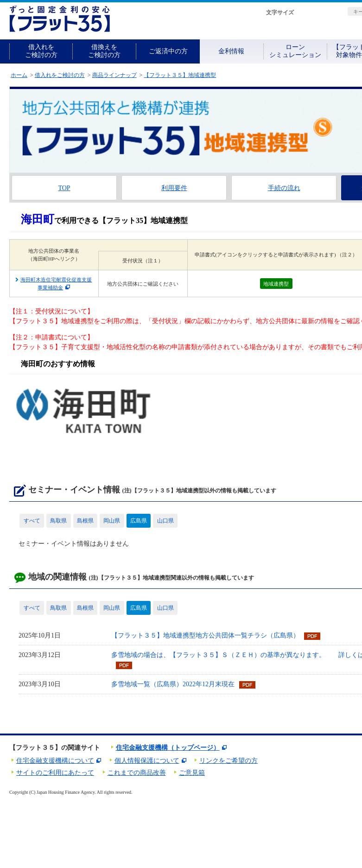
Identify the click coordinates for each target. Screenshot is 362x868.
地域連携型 (276, 284)
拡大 (326, 13)
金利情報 (231, 51)
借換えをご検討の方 (104, 51)
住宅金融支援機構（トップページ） (168, 748)
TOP (64, 188)
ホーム (19, 75)
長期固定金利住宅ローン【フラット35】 (60, 19)
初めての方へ (230, 29)
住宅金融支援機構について (55, 761)
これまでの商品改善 (137, 773)
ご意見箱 (192, 773)
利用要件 (174, 188)
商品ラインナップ (114, 75)
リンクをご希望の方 (229, 761)
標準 (308, 13)
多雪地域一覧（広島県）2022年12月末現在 (173, 684)
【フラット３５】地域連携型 (180, 75)
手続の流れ (284, 188)
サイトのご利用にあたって (55, 773)
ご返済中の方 (168, 51)
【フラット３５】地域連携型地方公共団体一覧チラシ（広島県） (205, 635)
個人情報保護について (147, 761)
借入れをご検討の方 (41, 51)
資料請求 (289, 29)
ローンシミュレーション (295, 51)
